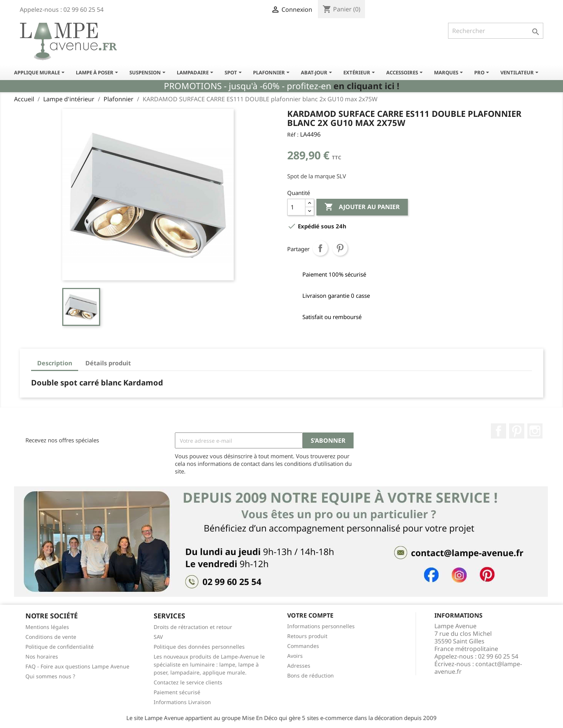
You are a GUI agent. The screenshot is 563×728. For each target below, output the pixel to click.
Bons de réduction (311, 675)
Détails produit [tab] (108, 363)
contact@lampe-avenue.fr (478, 668)
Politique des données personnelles (199, 647)
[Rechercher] (496, 31)
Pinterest (340, 248)
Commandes (303, 646)
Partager (320, 248)
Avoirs (295, 656)
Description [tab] (55, 363)
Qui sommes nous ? (50, 676)
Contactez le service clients (188, 682)
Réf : (293, 134)
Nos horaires (42, 656)
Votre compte (310, 615)
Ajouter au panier (362, 207)
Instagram (535, 431)
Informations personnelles (321, 626)
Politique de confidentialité (60, 647)
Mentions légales (47, 627)
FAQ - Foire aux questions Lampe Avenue (77, 666)
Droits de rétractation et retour (193, 627)
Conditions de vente (51, 637)
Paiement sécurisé (177, 692)
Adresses (299, 666)
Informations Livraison (182, 702)
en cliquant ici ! (366, 86)
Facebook (499, 431)
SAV (158, 637)
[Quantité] (296, 207)
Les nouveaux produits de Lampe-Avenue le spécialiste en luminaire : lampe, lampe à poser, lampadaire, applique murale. (209, 664)
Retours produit (307, 636)
